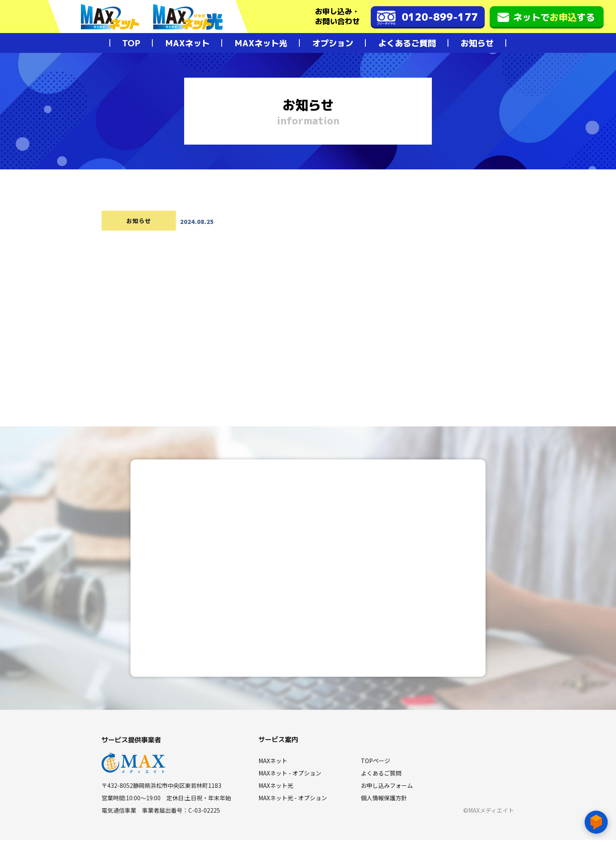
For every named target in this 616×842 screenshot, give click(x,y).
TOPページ (376, 763)
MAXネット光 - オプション (293, 800)
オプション (333, 43)
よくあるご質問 (407, 43)
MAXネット (187, 43)
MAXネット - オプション (290, 775)
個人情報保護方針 (384, 800)
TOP (131, 43)
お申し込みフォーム (387, 787)
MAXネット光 (261, 43)
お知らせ (477, 43)
